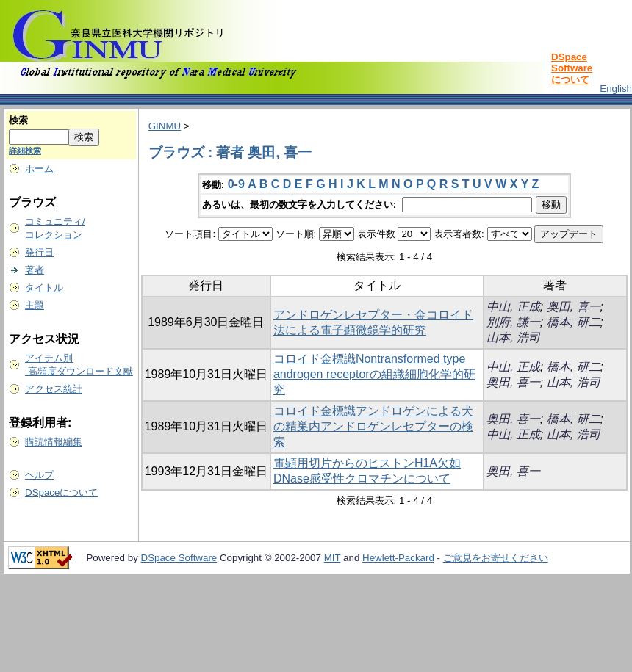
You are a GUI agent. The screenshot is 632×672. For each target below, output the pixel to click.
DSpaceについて (61, 492)
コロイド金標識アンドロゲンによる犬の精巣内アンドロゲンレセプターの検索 (373, 426)
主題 (35, 305)
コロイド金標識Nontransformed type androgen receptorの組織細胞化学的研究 (374, 374)
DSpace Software (179, 558)
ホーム (39, 169)
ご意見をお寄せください (496, 558)
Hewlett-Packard (398, 558)
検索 (18, 120)
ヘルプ (39, 475)
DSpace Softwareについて (572, 68)
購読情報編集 (54, 442)
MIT (333, 558)
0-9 (236, 184)
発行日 (39, 252)
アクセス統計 (54, 389)
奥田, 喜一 (574, 307)
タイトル (44, 288)
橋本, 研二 (574, 322)
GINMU (165, 126)
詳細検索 (25, 151)
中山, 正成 (513, 307)
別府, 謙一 (513, 322)
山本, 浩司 (513, 337)
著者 (35, 270)
